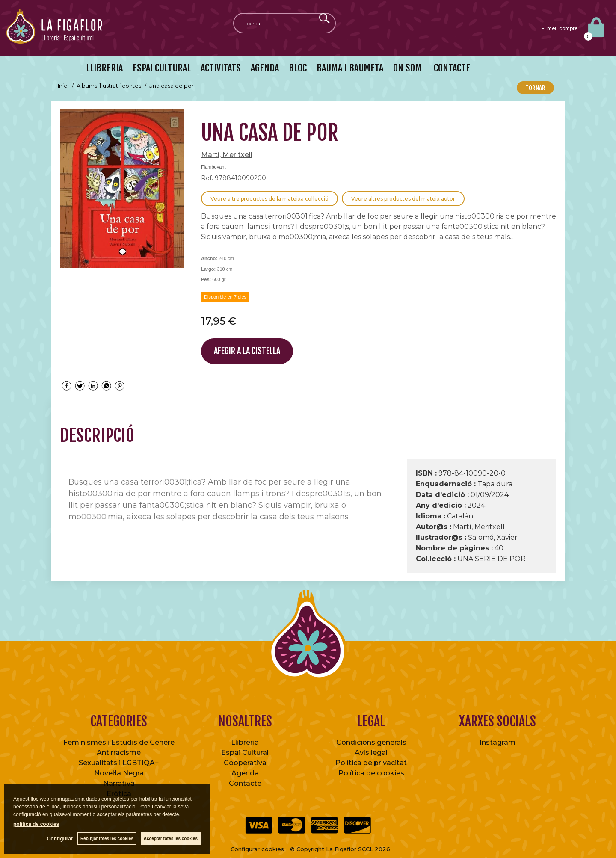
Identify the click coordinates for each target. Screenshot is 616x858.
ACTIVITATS (221, 68)
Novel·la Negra (119, 773)
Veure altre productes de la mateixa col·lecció (269, 199)
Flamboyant (213, 167)
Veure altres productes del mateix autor (403, 199)
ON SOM (407, 68)
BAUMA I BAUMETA (350, 68)
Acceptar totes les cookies (171, 839)
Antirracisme (119, 753)
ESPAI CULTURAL (162, 68)
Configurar (60, 839)
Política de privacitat (371, 763)
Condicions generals (371, 742)
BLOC (298, 68)
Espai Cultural (245, 753)
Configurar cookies (258, 849)
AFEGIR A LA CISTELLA (247, 351)
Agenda (245, 773)
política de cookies (36, 824)
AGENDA (265, 68)
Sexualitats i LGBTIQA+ (119, 763)
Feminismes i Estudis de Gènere (119, 742)
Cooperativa (245, 763)
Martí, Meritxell (227, 155)
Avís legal (371, 753)
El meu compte (560, 28)
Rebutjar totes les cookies (107, 839)
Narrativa (119, 783)
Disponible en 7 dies (225, 297)
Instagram (498, 742)
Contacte (245, 783)
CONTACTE (451, 68)
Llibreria (245, 742)
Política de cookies (371, 773)
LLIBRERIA (104, 68)
